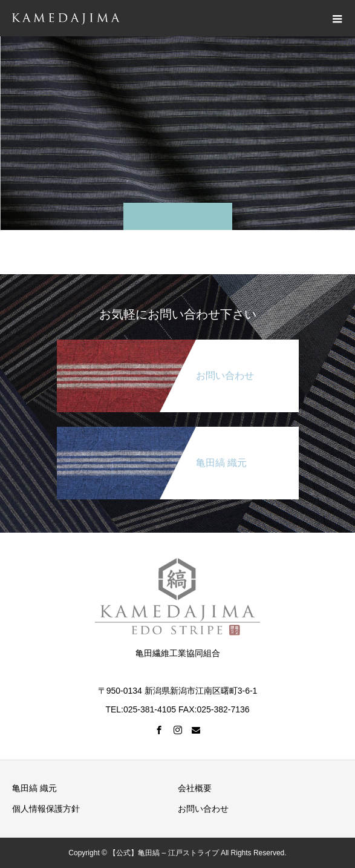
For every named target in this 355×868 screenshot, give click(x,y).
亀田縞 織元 (34, 788)
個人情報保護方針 (46, 809)
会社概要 (195, 788)
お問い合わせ (203, 809)
